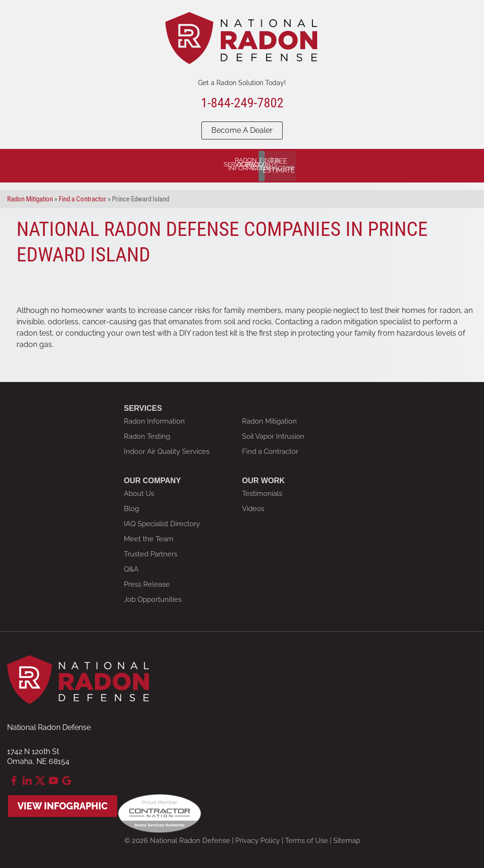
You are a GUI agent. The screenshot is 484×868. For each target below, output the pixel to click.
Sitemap (347, 838)
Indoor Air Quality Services (167, 449)
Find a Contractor (270, 449)
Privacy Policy (258, 838)
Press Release (147, 582)
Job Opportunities (153, 597)
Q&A (131, 566)
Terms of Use (307, 838)
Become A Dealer (242, 130)
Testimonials (262, 491)
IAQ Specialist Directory (162, 521)
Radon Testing (147, 434)
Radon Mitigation (269, 418)
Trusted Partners (151, 551)
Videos (253, 506)
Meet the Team (149, 536)
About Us (139, 491)
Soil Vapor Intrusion (273, 434)
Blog (131, 506)
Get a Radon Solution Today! (242, 83)
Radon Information (154, 418)
